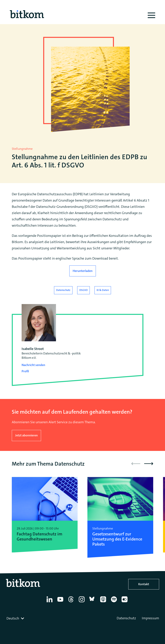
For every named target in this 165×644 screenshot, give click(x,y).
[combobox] (16, 618)
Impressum (150, 618)
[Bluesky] (93, 602)
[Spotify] (115, 602)
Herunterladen (83, 271)
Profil (25, 371)
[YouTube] (61, 602)
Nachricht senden (33, 365)
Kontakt (144, 584)
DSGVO (83, 290)
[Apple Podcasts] (104, 602)
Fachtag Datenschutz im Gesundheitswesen (39, 537)
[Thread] (72, 602)
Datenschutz (63, 290)
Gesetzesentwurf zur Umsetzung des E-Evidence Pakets (117, 539)
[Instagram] (82, 602)
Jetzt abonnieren (26, 435)
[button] (149, 464)
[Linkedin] (50, 602)
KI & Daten (103, 290)
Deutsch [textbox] (13, 618)
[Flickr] (125, 602)
